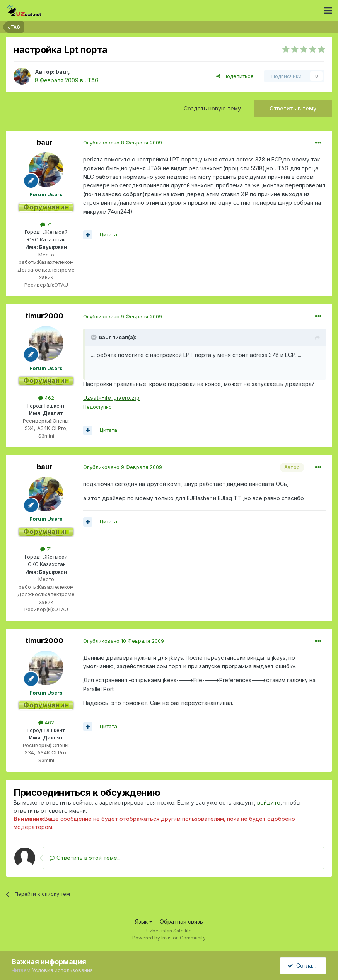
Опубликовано (123, 143)
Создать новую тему (212, 108)
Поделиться (235, 76)
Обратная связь (181, 921)
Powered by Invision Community (169, 938)
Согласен (305, 966)
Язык (144, 921)
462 (46, 398)
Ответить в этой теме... (85, 858)
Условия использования (62, 970)
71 (46, 224)
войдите (269, 803)
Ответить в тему (293, 108)
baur (62, 72)
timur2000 (44, 316)
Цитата (108, 234)
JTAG (92, 80)
